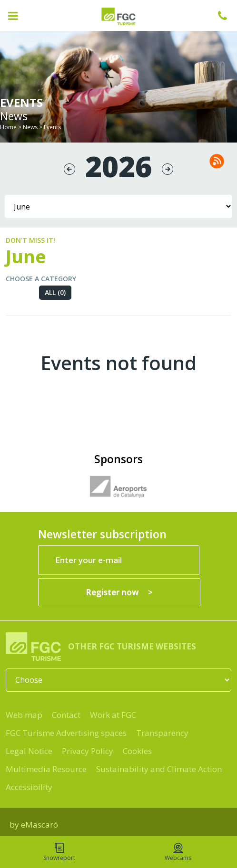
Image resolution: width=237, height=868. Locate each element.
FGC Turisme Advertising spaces (66, 733)
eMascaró (39, 825)
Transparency (162, 733)
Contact (66, 715)
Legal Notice (29, 751)
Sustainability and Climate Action (159, 769)
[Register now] (119, 592)
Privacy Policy (88, 751)
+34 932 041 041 (227, 16)
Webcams (178, 852)
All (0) (55, 292)
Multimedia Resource (46, 769)
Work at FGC (113, 715)
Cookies (137, 751)
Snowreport (59, 852)
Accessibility (29, 787)
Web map (24, 715)
